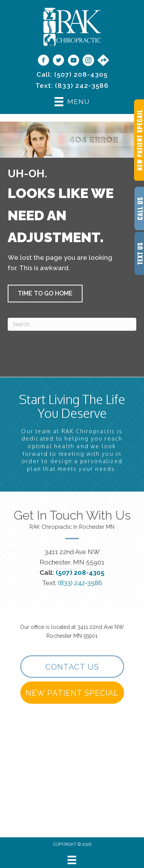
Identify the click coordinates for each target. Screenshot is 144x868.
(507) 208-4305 (81, 74)
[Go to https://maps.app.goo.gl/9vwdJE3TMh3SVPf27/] (103, 61)
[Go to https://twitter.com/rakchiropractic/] (58, 61)
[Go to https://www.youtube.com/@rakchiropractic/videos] (73, 61)
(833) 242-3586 (82, 86)
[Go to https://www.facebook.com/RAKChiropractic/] (43, 61)
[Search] (72, 324)
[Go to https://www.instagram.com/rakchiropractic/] (88, 61)
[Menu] (72, 860)
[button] (45, 294)
